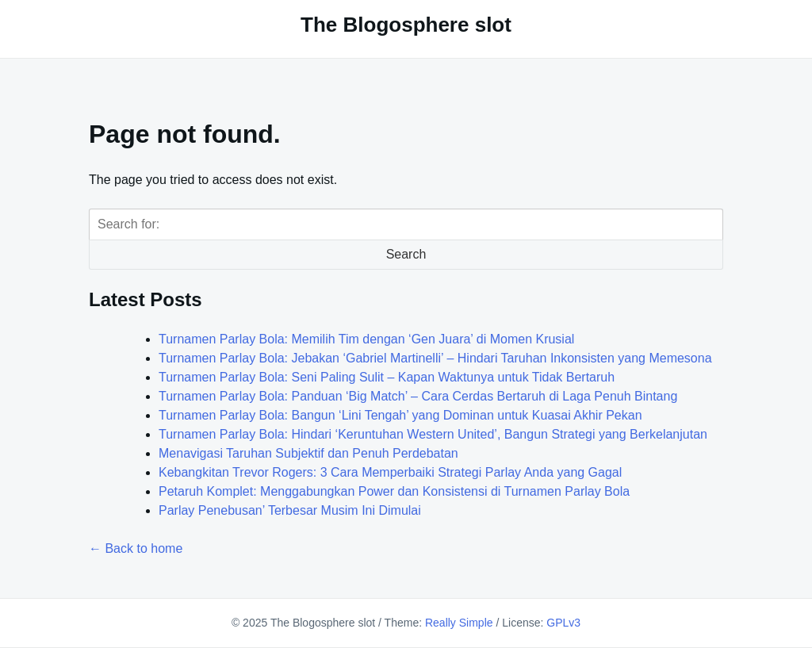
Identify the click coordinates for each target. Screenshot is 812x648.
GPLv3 (563, 623)
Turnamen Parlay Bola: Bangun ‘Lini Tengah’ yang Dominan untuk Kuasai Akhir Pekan (400, 415)
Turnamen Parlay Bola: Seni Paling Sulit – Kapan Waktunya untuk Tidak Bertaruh (387, 377)
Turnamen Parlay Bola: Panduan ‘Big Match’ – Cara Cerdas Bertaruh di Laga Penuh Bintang (418, 396)
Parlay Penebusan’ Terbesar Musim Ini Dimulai (290, 510)
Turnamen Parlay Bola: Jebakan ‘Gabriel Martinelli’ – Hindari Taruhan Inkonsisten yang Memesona (435, 358)
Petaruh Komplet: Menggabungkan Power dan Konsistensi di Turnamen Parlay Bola (394, 491)
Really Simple (459, 623)
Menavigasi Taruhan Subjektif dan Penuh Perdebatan (308, 453)
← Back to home (136, 548)
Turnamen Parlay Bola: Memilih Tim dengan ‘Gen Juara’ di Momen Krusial (366, 339)
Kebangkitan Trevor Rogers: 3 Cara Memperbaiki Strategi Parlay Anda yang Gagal (390, 472)
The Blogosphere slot (406, 25)
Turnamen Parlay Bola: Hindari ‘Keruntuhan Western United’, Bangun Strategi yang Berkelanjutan (433, 434)
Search (406, 254)
